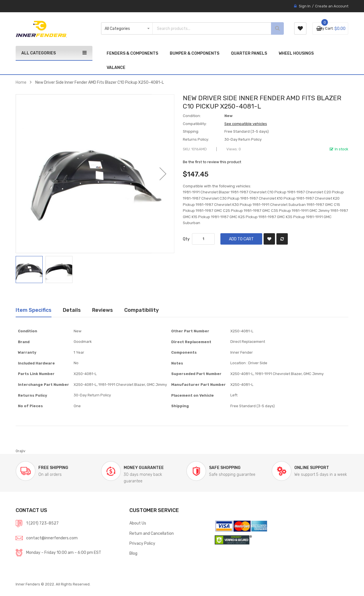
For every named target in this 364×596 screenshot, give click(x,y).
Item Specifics (34, 310)
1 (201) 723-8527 (42, 523)
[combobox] (205, 28)
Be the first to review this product (212, 162)
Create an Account (332, 6)
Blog (133, 553)
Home (21, 82)
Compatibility (141, 310)
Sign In (305, 6)
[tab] (34, 310)
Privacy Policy (142, 543)
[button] (163, 174)
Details (72, 310)
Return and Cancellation (152, 533)
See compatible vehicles (246, 124)
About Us (138, 523)
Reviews (103, 310)
